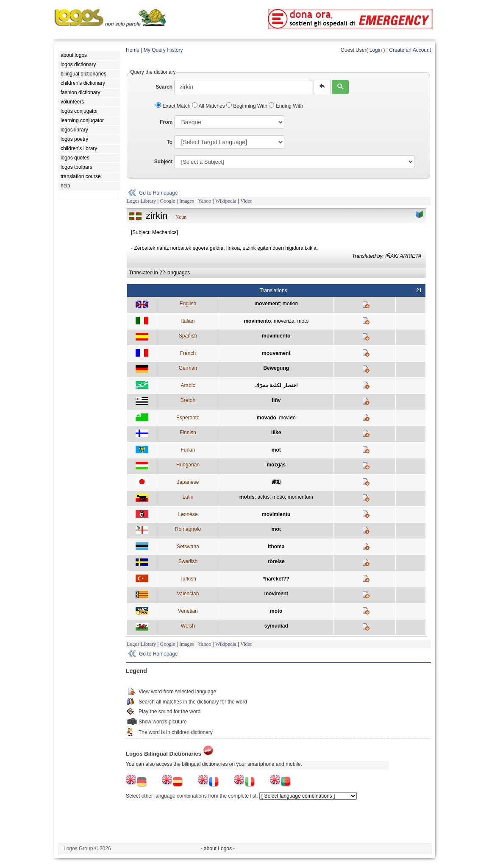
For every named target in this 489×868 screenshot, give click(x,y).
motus (247, 497)
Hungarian (188, 465)
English (188, 304)
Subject (163, 162)
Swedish (188, 561)
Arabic (188, 385)
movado (267, 418)
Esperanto (188, 418)
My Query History (163, 50)
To (169, 142)
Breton (188, 400)
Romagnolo (188, 529)
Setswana (188, 547)
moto (303, 321)
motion (290, 304)
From (166, 122)
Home (133, 50)
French (188, 353)
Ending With (286, 106)
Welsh (188, 626)
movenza (284, 321)
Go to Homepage (158, 193)
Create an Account (410, 50)
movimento (257, 321)
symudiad (276, 626)
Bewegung (276, 368)
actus (263, 497)
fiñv (276, 400)
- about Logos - (218, 848)
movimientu (276, 514)
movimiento (276, 336)
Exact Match (174, 106)
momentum (300, 497)
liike (276, 433)
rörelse (276, 561)
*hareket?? (276, 579)
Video (246, 201)
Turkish (188, 579)
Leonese (188, 514)
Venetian (188, 611)
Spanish (188, 336)
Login (376, 50)
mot (276, 450)
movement (267, 304)
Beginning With (247, 106)
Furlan (188, 450)
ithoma (276, 547)
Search (164, 87)
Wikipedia (226, 201)
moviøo (287, 418)
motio (279, 497)
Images (187, 201)
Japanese (188, 482)
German (188, 368)
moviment (276, 594)
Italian (188, 321)
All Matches (209, 106)
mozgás (276, 465)
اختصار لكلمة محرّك (276, 385)
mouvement (276, 353)
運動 (276, 482)
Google (168, 201)
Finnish (188, 433)
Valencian (188, 594)
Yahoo (204, 201)
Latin (188, 497)
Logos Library (141, 201)
